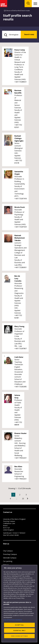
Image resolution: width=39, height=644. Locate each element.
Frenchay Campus (10, 554)
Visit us (6, 565)
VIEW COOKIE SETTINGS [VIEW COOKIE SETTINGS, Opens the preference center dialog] (19, 636)
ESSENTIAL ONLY (19, 630)
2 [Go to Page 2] (20, 495)
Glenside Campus (10, 558)
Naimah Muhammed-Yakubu (20, 238)
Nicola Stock (20, 207)
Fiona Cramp (20, 50)
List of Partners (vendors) (13, 620)
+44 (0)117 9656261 (19, 533)
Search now (29, 34)
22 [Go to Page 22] (23, 499)
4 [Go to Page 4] (10, 499)
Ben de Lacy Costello (18, 278)
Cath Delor (19, 357)
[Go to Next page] (28, 499)
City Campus (8, 551)
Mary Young (19, 326)
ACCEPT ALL (19, 625)
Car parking (8, 561)
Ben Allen (18, 467)
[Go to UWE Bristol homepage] (5, 11)
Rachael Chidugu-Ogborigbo (19, 138)
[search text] (11, 35)
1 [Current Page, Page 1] (13, 495)
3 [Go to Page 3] (26, 495)
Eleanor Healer (21, 433)
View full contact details (11, 535)
